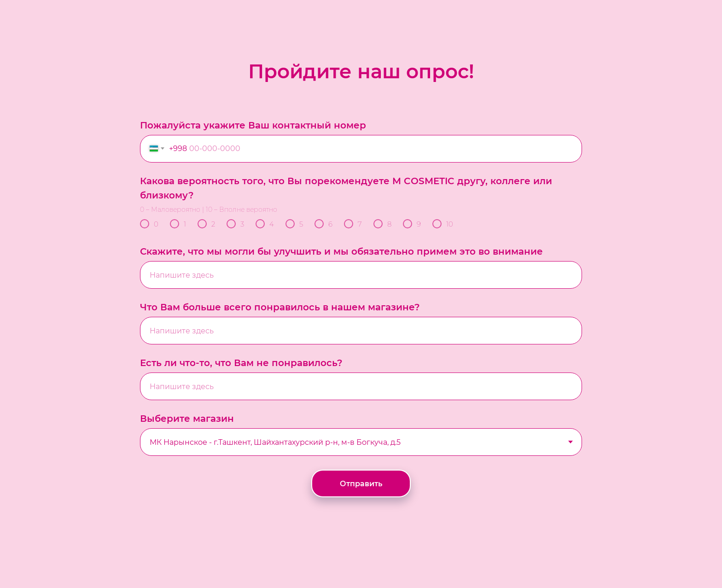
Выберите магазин (187, 419)
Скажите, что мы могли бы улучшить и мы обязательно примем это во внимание (341, 251)
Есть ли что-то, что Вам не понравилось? (241, 363)
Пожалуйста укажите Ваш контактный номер (253, 125)
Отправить (361, 484)
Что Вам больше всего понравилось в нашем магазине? (280, 307)
